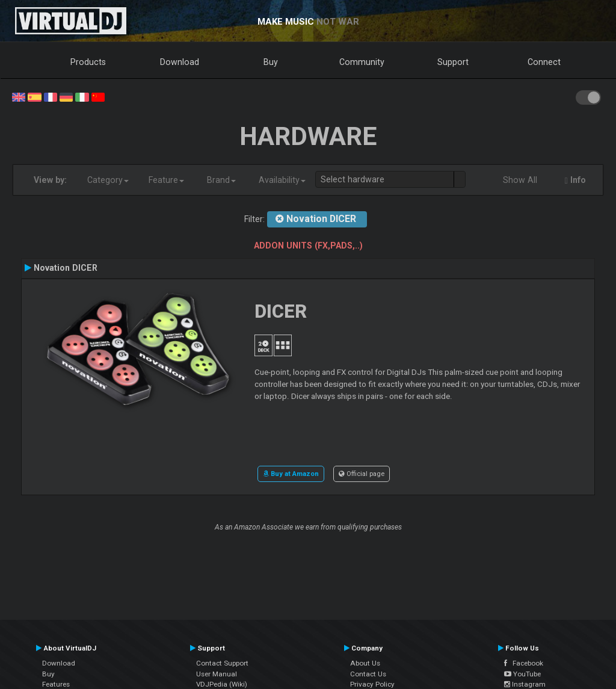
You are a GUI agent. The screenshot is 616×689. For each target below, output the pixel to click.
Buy (271, 62)
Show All (520, 180)
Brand (221, 180)
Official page (362, 474)
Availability (282, 180)
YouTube (522, 674)
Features (56, 684)
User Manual (217, 674)
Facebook (524, 663)
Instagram (525, 684)
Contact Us (368, 674)
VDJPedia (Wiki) (222, 684)
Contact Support (222, 663)
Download (180, 62)
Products (88, 62)
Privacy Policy (372, 684)
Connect (544, 62)
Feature (166, 180)
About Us (365, 663)
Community (362, 62)
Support (453, 62)
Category (108, 180)
